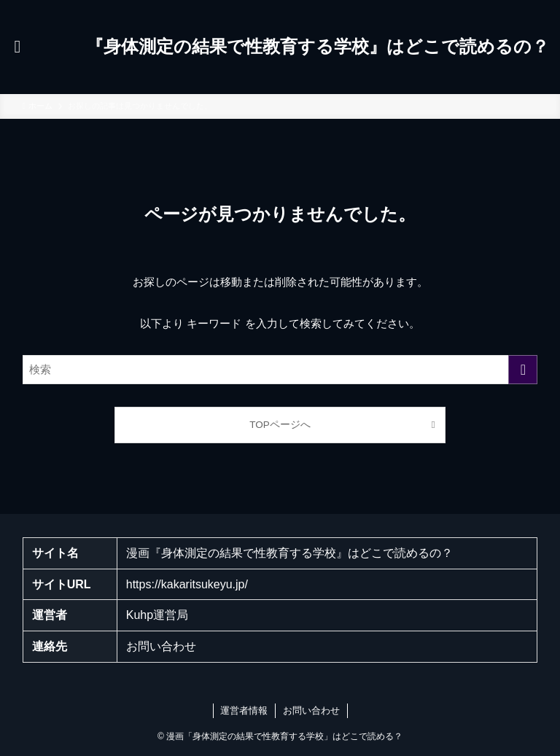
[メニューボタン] (17, 47)
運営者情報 (244, 710)
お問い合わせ (161, 646)
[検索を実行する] (523, 370)
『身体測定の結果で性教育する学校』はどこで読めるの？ (318, 47)
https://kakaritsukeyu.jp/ (187, 584)
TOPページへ (280, 425)
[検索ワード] (280, 370)
